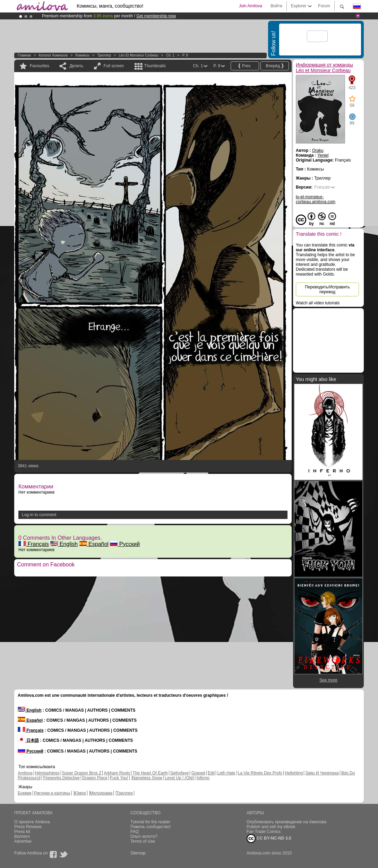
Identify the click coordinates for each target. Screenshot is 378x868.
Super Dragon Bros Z (82, 773)
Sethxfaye (179, 773)
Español (94, 544)
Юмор (80, 793)
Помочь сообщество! (151, 827)
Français (34, 544)
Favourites (40, 66)
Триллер (104, 55)
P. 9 (185, 55)
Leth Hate (226, 773)
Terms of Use (143, 841)
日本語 (28, 740)
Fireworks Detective (61, 778)
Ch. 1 (170, 55)
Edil (211, 773)
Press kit (22, 832)
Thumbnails (155, 66)
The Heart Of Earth (150, 773)
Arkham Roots (117, 773)
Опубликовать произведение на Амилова (286, 822)
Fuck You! (119, 778)
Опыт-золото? (144, 836)
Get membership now (156, 16)
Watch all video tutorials (318, 303)
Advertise (23, 841)
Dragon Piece (95, 778)
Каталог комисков (53, 55)
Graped (198, 773)
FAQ (135, 832)
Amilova (25, 773)
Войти (276, 6)
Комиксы (82, 55)
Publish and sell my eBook (271, 827)
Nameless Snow (147, 778)
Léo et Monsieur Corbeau (139, 55)
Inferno (203, 778)
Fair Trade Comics (264, 832)
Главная (24, 55)
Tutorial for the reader (150, 822)
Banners (22, 836)
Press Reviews (28, 827)
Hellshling (294, 773)
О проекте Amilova (32, 822)
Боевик (25, 793)
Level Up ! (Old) (179, 778)
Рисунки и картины (52, 793)
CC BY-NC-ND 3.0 (269, 839)
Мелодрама (101, 793)
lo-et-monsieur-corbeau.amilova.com (316, 199)
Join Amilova (251, 6)
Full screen (114, 66)
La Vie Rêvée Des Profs (260, 773)
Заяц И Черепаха (322, 773)
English (64, 544)
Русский (125, 544)
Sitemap (138, 853)
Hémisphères (47, 773)
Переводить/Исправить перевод (327, 289)
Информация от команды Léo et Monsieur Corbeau (324, 68)
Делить (76, 66)
